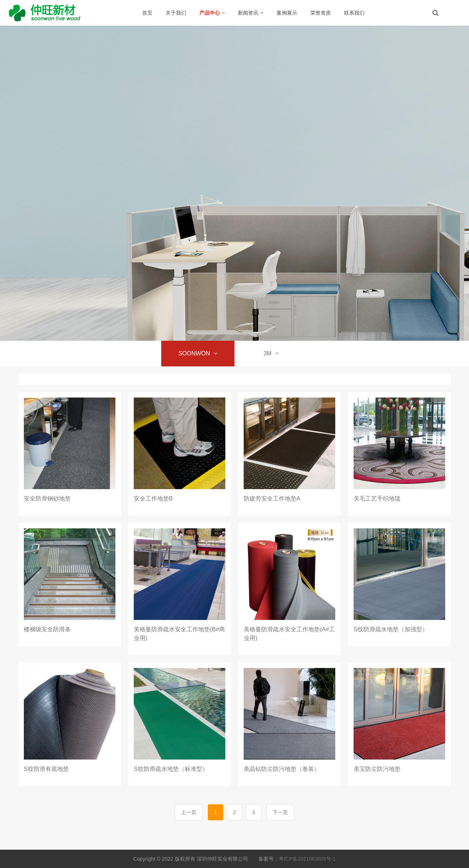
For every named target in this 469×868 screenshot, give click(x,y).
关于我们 (176, 13)
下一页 (280, 812)
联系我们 (354, 13)
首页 (147, 13)
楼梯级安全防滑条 (47, 629)
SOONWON (198, 353)
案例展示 (287, 13)
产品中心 (212, 13)
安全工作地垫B (153, 498)
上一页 (189, 812)
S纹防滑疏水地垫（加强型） (391, 629)
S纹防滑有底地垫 (46, 769)
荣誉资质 (321, 13)
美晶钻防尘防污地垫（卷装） (282, 769)
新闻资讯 (251, 13)
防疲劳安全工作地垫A (272, 498)
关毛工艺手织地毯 (377, 498)
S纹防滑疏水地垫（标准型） (171, 769)
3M (271, 353)
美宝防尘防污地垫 (377, 769)
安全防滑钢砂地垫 (47, 498)
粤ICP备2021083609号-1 (307, 859)
